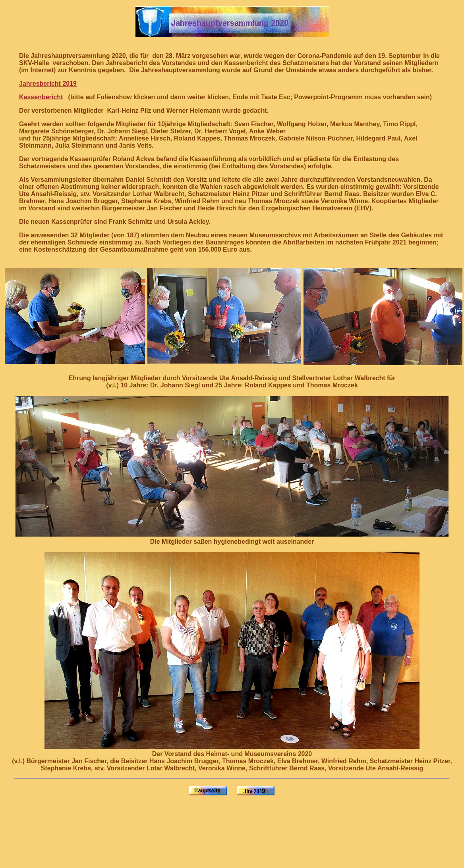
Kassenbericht (41, 97)
